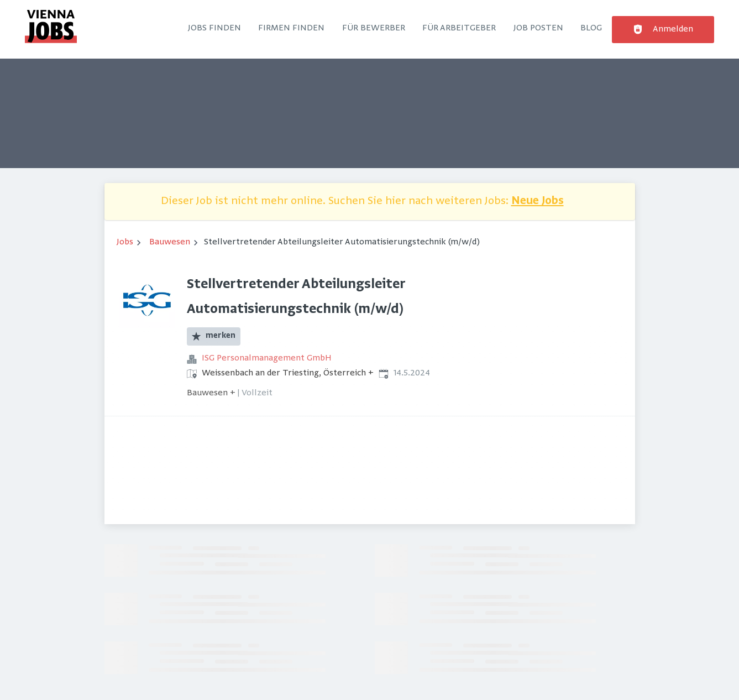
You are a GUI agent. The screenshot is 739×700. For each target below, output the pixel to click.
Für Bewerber (374, 28)
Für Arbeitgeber (459, 28)
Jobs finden (214, 28)
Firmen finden (291, 28)
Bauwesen (170, 242)
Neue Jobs (538, 202)
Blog (591, 28)
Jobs (125, 242)
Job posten (538, 28)
